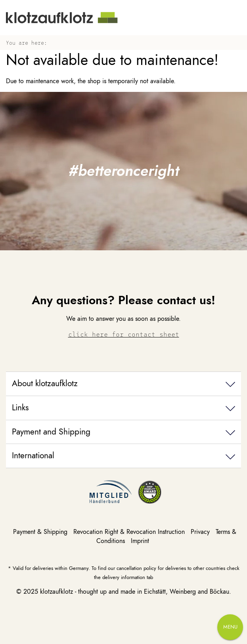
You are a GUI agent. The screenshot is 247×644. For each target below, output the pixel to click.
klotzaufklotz (56, 592)
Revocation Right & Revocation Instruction (130, 532)
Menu (230, 627)
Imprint (140, 541)
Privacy (201, 532)
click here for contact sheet (124, 334)
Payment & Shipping (41, 532)
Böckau (219, 592)
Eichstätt (155, 592)
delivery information (124, 577)
